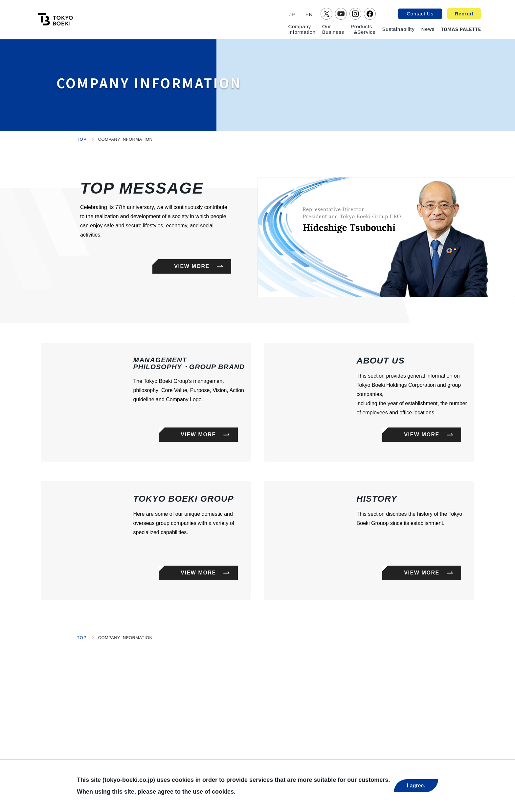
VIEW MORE (192, 266)
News (428, 29)
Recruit (464, 14)
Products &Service (363, 29)
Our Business (333, 29)
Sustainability (399, 29)
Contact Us (420, 14)
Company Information (302, 29)
